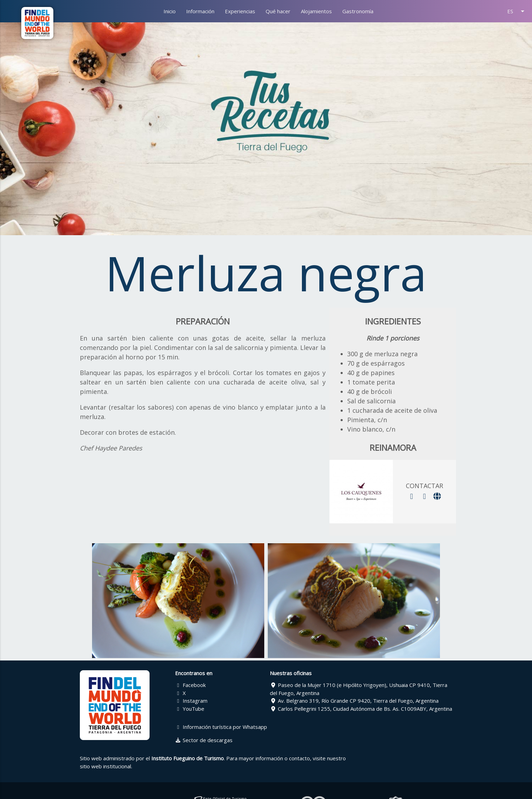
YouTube (190, 709)
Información (200, 11)
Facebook (191, 685)
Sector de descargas (204, 740)
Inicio (170, 11)
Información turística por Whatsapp (221, 727)
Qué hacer (278, 11)
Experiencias (240, 11)
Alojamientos (316, 11)
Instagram (191, 701)
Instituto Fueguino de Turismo (188, 758)
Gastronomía (358, 11)
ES (517, 11)
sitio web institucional (105, 766)
